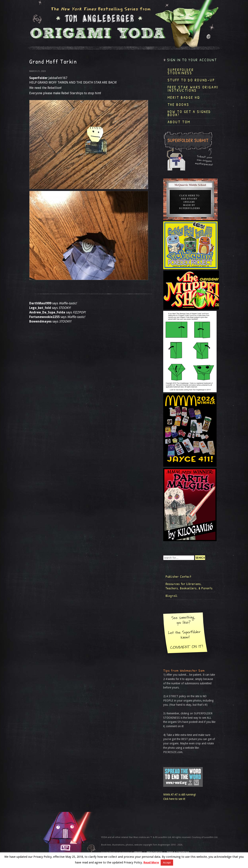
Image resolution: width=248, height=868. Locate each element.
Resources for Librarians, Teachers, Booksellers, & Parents (189, 586)
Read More (151, 862)
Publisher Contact (178, 576)
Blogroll (172, 596)
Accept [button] (167, 863)
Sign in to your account (192, 60)
